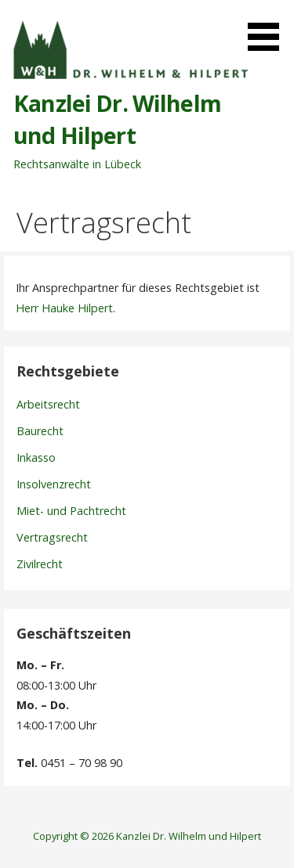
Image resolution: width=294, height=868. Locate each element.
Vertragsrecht (52, 537)
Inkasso (36, 457)
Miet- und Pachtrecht (71, 511)
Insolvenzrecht (54, 484)
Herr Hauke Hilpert (64, 308)
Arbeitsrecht (48, 404)
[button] (269, 28)
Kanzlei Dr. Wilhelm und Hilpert (117, 119)
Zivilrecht (40, 564)
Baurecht (40, 431)
